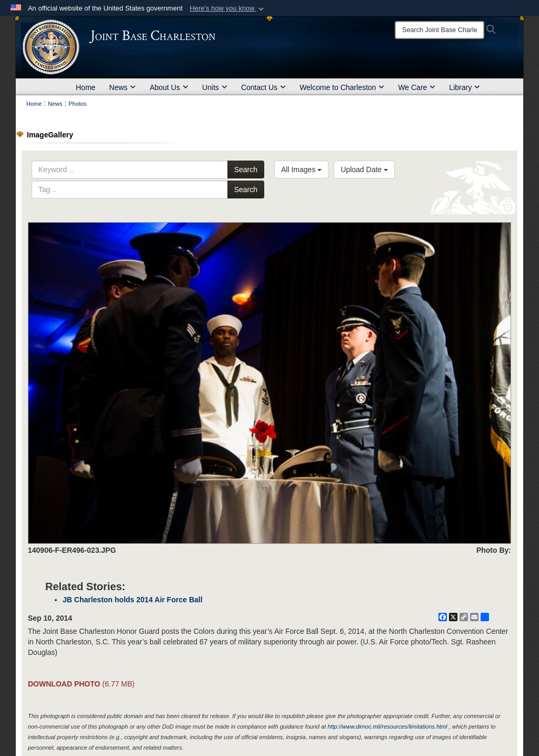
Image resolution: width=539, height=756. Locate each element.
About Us (169, 87)
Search (246, 170)
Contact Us (263, 87)
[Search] (440, 30)
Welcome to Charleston (342, 87)
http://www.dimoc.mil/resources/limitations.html (387, 727)
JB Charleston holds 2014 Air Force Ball (133, 600)
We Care (417, 87)
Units (215, 87)
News (122, 87)
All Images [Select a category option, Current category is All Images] (301, 170)
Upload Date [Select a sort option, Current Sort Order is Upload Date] (364, 170)
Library (465, 87)
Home (86, 87)
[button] (228, 8)
